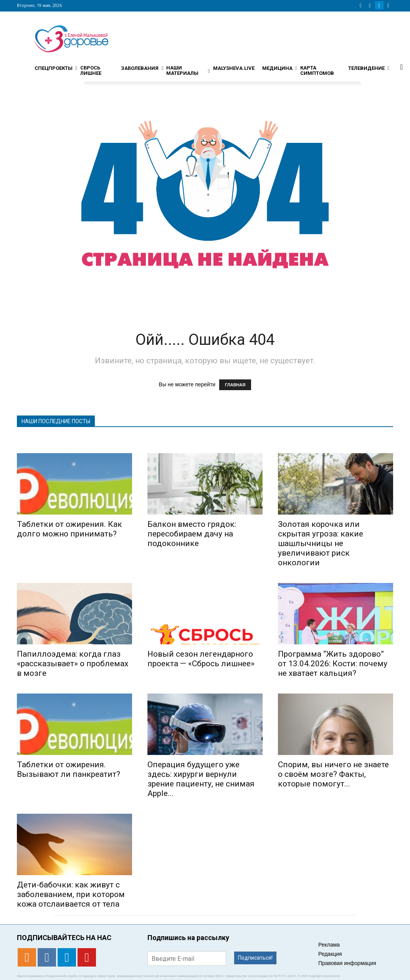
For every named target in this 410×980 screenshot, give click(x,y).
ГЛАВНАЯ (235, 385)
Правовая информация (347, 963)
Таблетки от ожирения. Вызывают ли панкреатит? (69, 769)
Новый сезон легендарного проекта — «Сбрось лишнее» (201, 659)
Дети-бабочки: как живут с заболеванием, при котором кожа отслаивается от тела (71, 894)
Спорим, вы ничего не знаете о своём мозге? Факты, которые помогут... (333, 774)
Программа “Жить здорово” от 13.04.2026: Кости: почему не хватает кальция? (333, 664)
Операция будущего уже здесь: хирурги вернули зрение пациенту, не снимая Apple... (201, 779)
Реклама (329, 945)
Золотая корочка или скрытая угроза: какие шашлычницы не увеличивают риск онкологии (321, 543)
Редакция (330, 954)
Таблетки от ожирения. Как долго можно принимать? (69, 529)
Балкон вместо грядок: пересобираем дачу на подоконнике (192, 534)
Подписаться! (255, 958)
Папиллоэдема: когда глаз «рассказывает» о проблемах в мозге (73, 664)
